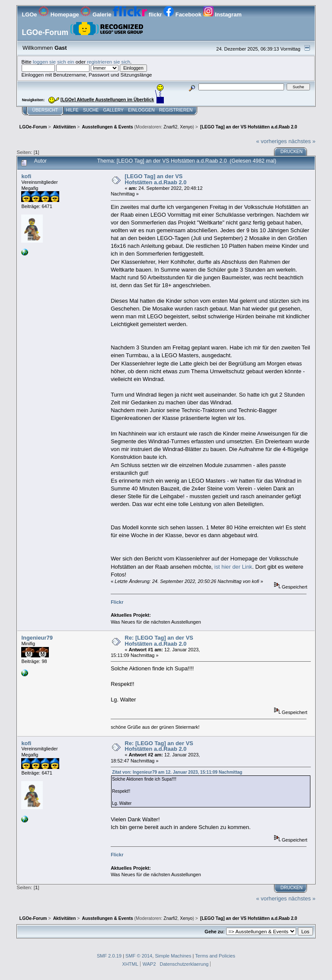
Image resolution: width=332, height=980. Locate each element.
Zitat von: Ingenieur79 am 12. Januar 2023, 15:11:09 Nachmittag (177, 772)
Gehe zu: (214, 932)
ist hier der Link (233, 567)
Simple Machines (173, 956)
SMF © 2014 (139, 956)
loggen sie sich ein (54, 62)
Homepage (59, 14)
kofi (26, 176)
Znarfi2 (170, 127)
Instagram (222, 14)
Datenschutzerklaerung (184, 964)
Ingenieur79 (37, 638)
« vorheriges (272, 141)
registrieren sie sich (109, 62)
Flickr (117, 602)
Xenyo (186, 127)
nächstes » (302, 141)
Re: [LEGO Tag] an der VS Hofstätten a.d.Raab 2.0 (159, 641)
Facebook (183, 14)
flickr (138, 14)
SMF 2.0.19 (109, 956)
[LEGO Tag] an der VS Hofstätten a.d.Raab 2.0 (156, 179)
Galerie (97, 14)
